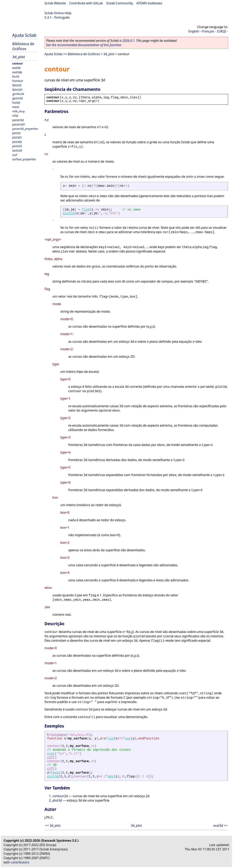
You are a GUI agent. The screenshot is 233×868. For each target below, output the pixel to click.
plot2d (69, 213)
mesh (16, 107)
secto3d (17, 150)
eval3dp (17, 72)
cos (128, 739)
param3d (18, 120)
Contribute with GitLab (86, 3)
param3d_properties (25, 129)
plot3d (16, 133)
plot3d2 (17, 142)
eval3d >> (220, 825)
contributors (20, 862)
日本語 (222, 31)
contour (18, 63)
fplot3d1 (18, 90)
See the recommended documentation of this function (84, 45)
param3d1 (19, 124)
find (86, 210)
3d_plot (19, 57)
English (194, 31)
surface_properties (24, 159)
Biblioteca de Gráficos (23, 46)
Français (208, 31)
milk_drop (18, 111)
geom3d (18, 98)
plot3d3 (17, 146)
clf (50, 758)
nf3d (15, 116)
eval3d (16, 68)
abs (111, 777)
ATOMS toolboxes (149, 3)
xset (51, 754)
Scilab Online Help (58, 13)
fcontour (18, 81)
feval (56, 773)
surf (15, 155)
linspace (58, 735)
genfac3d (18, 94)
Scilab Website (55, 3)
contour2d (60, 796)
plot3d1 (17, 137)
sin (111, 739)
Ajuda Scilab (24, 35)
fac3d (16, 76)
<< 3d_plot (53, 825)
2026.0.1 (128, 41)
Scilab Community (120, 3)
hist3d (16, 103)
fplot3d (17, 85)
